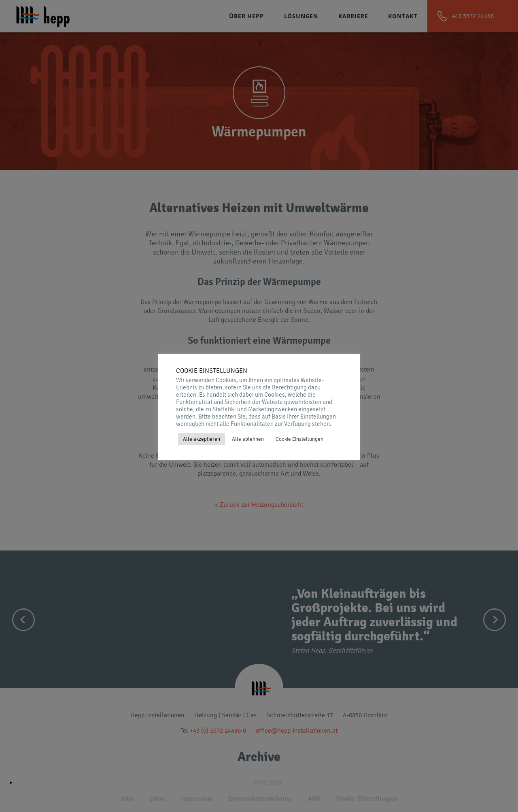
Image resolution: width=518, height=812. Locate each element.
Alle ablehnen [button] (248, 439)
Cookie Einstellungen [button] (299, 439)
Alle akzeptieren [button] (202, 439)
